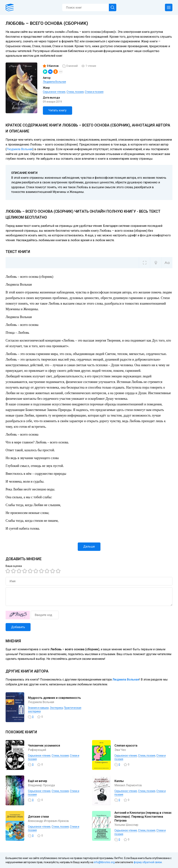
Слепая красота (126, 746)
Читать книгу (58, 110)
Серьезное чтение (54, 92)
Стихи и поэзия (94, 92)
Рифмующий (37, 750)
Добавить (18, 627)
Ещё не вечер (38, 781)
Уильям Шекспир (126, 825)
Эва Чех (120, 750)
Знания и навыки (38, 708)
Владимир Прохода (41, 785)
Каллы (119, 781)
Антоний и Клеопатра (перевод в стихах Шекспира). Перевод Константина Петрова (143, 817)
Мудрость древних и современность (54, 698)
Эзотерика (56, 708)
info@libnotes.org (104, 862)
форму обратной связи (148, 862)
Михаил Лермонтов (128, 785)
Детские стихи (38, 817)
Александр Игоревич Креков (48, 821)
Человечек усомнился (44, 746)
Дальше (89, 546)
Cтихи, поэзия (75, 92)
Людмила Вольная (54, 82)
